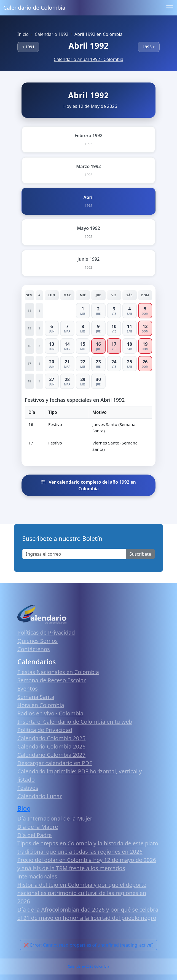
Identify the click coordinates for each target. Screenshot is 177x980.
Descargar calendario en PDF (55, 763)
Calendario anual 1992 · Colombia (88, 59)
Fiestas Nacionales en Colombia (58, 672)
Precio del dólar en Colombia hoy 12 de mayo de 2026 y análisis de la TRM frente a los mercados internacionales (87, 868)
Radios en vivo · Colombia (50, 713)
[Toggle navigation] (170, 8)
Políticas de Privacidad (46, 633)
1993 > (149, 47)
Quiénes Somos (37, 641)
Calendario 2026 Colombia (88, 966)
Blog (24, 808)
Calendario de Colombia (34, 8)
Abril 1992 (88, 46)
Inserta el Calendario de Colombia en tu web (75, 722)
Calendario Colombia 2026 (51, 746)
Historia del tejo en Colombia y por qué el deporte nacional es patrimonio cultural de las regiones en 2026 (82, 893)
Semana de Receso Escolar (52, 680)
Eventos (28, 689)
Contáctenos (34, 649)
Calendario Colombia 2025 (51, 738)
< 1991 (28, 47)
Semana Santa (36, 697)
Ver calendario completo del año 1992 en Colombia (88, 485)
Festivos (28, 788)
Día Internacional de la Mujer (55, 818)
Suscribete (140, 554)
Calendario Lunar (40, 796)
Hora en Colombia (41, 705)
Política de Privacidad (45, 730)
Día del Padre (35, 835)
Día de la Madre (38, 827)
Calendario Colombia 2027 (51, 755)
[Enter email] (74, 554)
